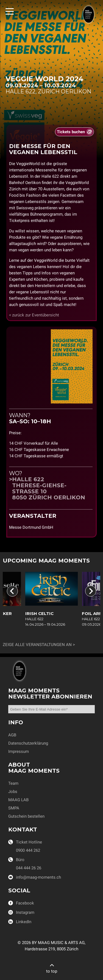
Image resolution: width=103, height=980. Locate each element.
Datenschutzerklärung (28, 743)
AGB (12, 735)
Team (13, 783)
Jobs (13, 792)
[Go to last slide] (12, 591)
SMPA (14, 808)
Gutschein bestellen (26, 816)
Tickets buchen (71, 132)
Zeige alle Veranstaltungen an (37, 645)
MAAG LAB (18, 800)
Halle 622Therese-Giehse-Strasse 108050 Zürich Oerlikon (49, 488)
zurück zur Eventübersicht (36, 315)
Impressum (19, 751)
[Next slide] (91, 591)
